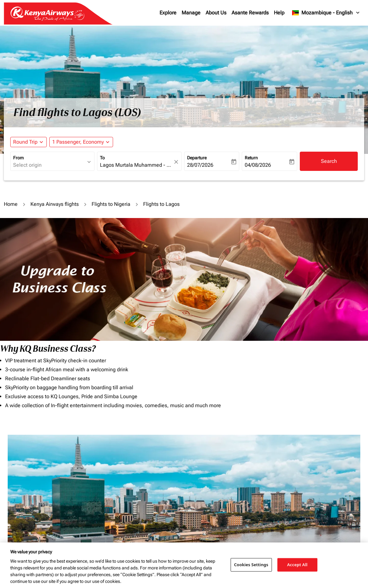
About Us (216, 13)
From (18, 158)
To (102, 158)
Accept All (298, 565)
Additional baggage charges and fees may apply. (238, 508)
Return (251, 158)
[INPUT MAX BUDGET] (235, 462)
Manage (191, 13)
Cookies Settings (251, 565)
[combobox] (49, 165)
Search (329, 161)
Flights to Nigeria (111, 204)
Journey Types (292, 449)
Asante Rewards (250, 13)
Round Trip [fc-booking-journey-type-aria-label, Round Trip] (25, 142)
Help (279, 13)
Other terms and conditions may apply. (312, 508)
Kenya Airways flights (55, 204)
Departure (197, 158)
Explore (168, 13)
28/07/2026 (200, 165)
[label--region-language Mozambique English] (326, 13)
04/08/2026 (258, 165)
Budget (194, 449)
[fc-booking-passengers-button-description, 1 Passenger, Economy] (78, 142)
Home (11, 204)
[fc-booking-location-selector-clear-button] (177, 162)
